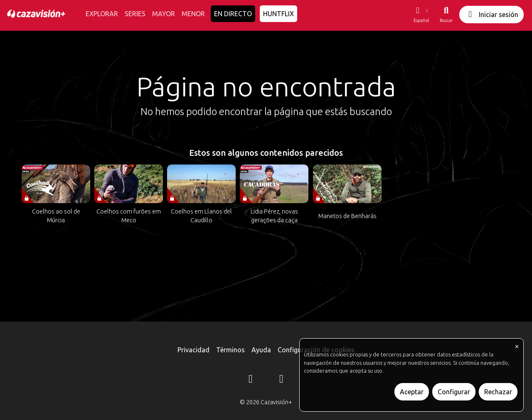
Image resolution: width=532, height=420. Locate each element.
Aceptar (412, 392)
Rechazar (498, 392)
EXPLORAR (102, 14)
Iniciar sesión (491, 14)
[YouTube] (281, 380)
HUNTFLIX (278, 14)
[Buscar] (446, 15)
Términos (230, 350)
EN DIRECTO (233, 14)
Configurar (454, 392)
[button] (421, 15)
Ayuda (261, 350)
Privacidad (193, 350)
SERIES (135, 14)
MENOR (193, 14)
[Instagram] (251, 380)
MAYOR (164, 14)
